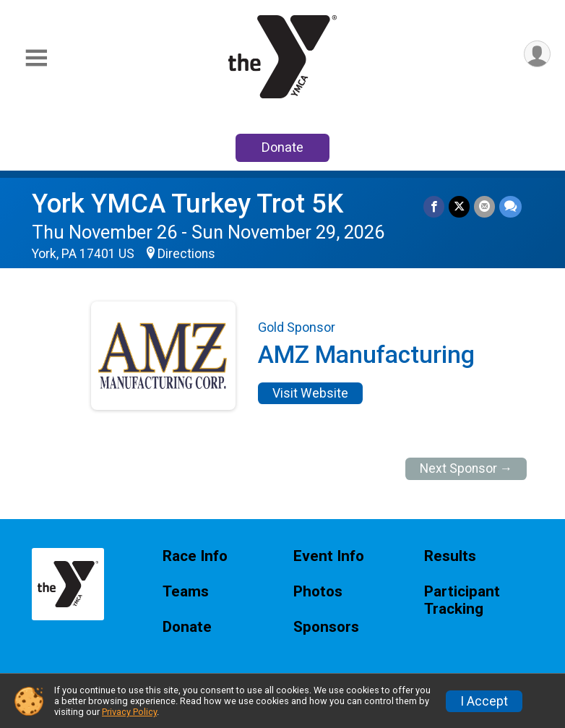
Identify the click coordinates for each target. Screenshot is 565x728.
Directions (186, 254)
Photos (318, 592)
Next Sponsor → (466, 468)
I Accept (484, 701)
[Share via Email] (484, 206)
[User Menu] (537, 54)
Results (450, 556)
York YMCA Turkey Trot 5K (187, 204)
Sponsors (326, 627)
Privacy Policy (129, 712)
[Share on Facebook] (434, 206)
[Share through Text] (510, 206)
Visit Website (310, 393)
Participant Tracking (462, 600)
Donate (282, 147)
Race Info (195, 556)
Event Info (329, 556)
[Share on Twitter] (459, 206)
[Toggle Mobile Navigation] (36, 58)
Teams (186, 592)
